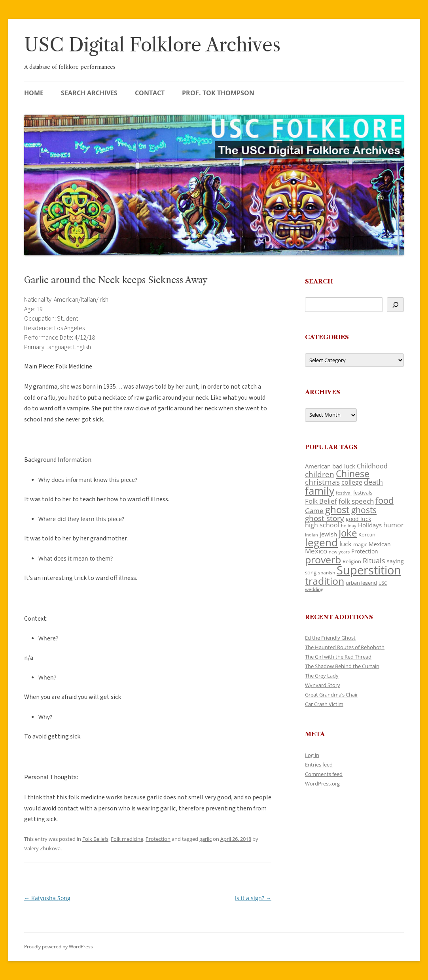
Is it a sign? (253, 898)
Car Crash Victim (324, 704)
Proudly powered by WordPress (59, 947)
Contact (150, 93)
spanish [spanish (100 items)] (327, 572)
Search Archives (89, 93)
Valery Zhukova (42, 848)
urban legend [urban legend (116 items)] (361, 583)
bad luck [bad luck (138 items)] (344, 466)
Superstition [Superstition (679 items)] (369, 570)
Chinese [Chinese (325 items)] (353, 474)
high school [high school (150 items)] (322, 525)
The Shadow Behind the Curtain (342, 666)
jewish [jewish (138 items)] (328, 534)
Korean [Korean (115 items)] (367, 534)
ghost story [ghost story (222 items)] (325, 518)
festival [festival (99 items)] (344, 493)
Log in (312, 755)
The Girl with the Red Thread (338, 657)
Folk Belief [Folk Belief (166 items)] (321, 501)
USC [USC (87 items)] (383, 583)
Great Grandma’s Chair (331, 695)
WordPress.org (322, 784)
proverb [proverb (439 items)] (323, 559)
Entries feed (319, 765)
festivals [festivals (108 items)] (363, 493)
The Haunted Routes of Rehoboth (345, 647)
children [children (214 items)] (320, 474)
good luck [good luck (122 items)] (358, 519)
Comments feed (324, 774)
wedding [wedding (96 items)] (314, 589)
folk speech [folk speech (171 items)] (356, 501)
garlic (205, 839)
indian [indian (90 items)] (312, 535)
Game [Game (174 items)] (314, 511)
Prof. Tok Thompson (218, 93)
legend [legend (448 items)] (321, 542)
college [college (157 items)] (352, 482)
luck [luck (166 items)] (346, 544)
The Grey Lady (322, 676)
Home (34, 93)
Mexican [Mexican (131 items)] (380, 544)
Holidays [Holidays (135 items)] (370, 525)
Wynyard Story (323, 685)
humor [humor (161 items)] (394, 525)
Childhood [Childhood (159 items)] (372, 466)
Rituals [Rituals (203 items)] (374, 560)
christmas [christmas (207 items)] (322, 482)
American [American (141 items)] (318, 466)
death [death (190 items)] (373, 482)
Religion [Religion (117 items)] (352, 561)
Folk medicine (127, 839)
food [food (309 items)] (384, 500)
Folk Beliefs (95, 839)
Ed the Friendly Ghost (330, 638)
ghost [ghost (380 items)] (337, 509)
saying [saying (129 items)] (395, 561)
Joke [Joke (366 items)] (348, 533)
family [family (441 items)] (320, 491)
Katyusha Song (47, 898)
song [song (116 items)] (311, 572)
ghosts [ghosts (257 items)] (364, 510)
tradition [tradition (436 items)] (325, 581)
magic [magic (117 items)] (360, 544)
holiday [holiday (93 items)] (349, 526)
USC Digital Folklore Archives (152, 45)
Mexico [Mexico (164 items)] (316, 551)
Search (319, 281)
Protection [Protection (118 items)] (365, 551)
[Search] (395, 305)
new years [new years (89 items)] (339, 552)
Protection (158, 839)
